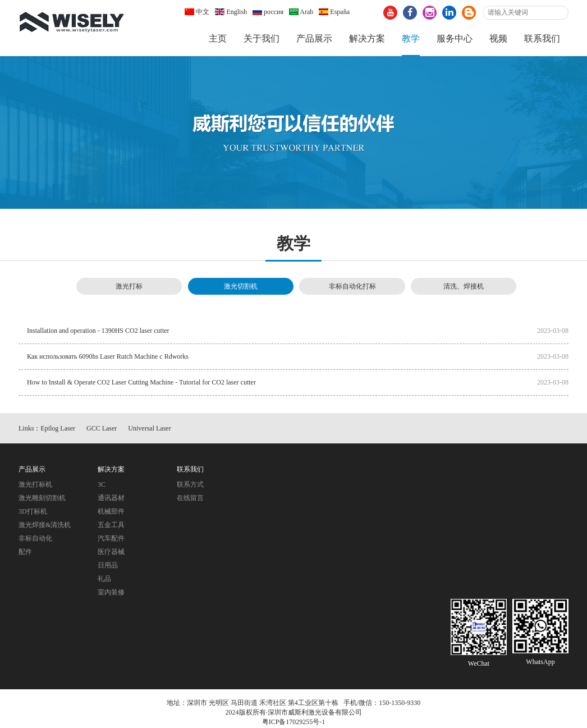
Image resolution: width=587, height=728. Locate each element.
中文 (197, 12)
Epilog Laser (58, 428)
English (231, 12)
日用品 (108, 565)
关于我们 (262, 38)
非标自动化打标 (352, 286)
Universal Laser (149, 428)
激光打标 (129, 286)
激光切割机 (241, 286)
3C (102, 484)
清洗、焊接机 (464, 286)
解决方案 (367, 38)
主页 (218, 38)
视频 (498, 38)
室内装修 (111, 592)
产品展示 (314, 38)
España (334, 12)
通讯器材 (111, 498)
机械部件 (111, 511)
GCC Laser (102, 428)
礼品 (104, 579)
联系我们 (542, 38)
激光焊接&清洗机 (45, 525)
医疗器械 (111, 552)
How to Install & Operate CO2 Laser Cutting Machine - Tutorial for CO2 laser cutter (141, 382)
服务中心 (455, 38)
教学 (411, 38)
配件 (25, 552)
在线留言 (190, 498)
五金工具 (111, 525)
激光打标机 (35, 484)
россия (268, 12)
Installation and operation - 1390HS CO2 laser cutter (98, 331)
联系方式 (190, 484)
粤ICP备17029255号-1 (294, 722)
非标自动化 (35, 538)
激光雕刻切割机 (42, 498)
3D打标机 (33, 511)
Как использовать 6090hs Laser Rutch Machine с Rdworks (108, 356)
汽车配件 (111, 538)
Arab (301, 12)
